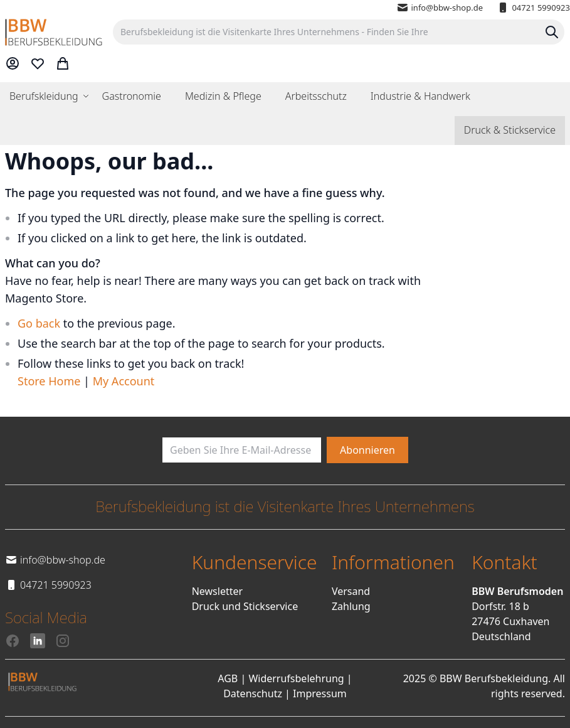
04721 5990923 (533, 8)
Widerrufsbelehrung (296, 678)
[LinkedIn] (38, 641)
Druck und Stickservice (245, 606)
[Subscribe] (367, 450)
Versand (351, 591)
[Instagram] (63, 641)
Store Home (49, 381)
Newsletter (217, 591)
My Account (124, 381)
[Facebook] (13, 641)
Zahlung (351, 606)
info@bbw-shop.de (440, 8)
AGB (228, 678)
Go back (39, 323)
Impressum (320, 693)
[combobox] (339, 32)
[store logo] (54, 32)
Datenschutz (253, 693)
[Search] (552, 32)
